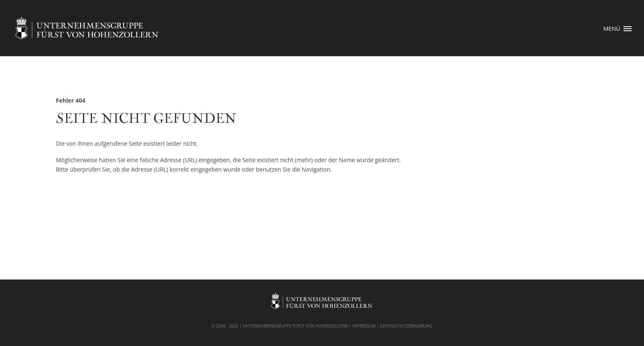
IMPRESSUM (364, 326)
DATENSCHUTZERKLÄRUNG (406, 326)
